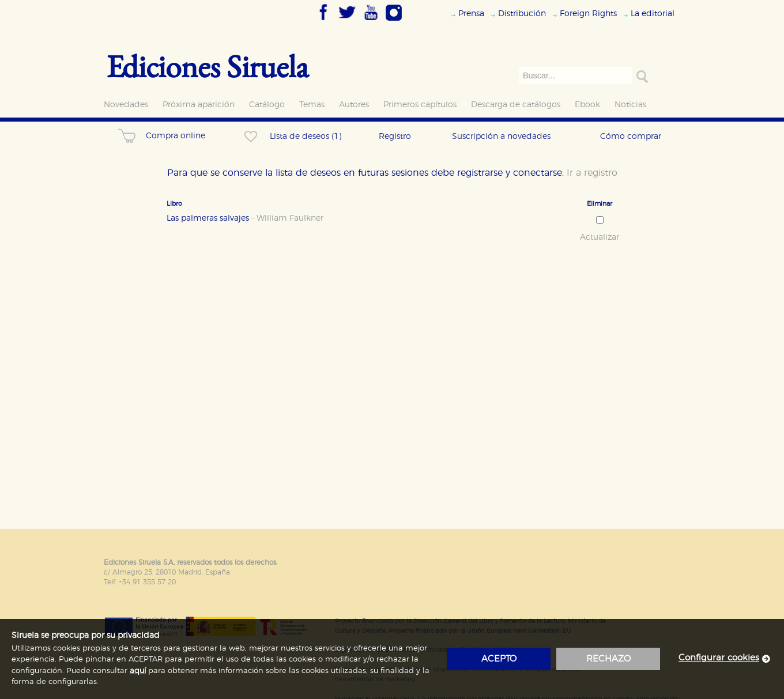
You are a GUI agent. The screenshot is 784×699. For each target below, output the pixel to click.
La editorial (653, 14)
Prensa (471, 14)
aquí (138, 671)
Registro (395, 136)
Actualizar (600, 237)
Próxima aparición (199, 105)
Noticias (630, 105)
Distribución (522, 14)
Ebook (587, 105)
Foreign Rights (588, 14)
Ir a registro (592, 173)
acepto (499, 659)
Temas (312, 105)
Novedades (126, 105)
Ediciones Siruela (208, 66)
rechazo (608, 659)
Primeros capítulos (420, 105)
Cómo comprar (631, 136)
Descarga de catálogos (516, 105)
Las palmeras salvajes (245, 218)
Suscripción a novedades (501, 136)
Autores (354, 105)
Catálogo (267, 105)
